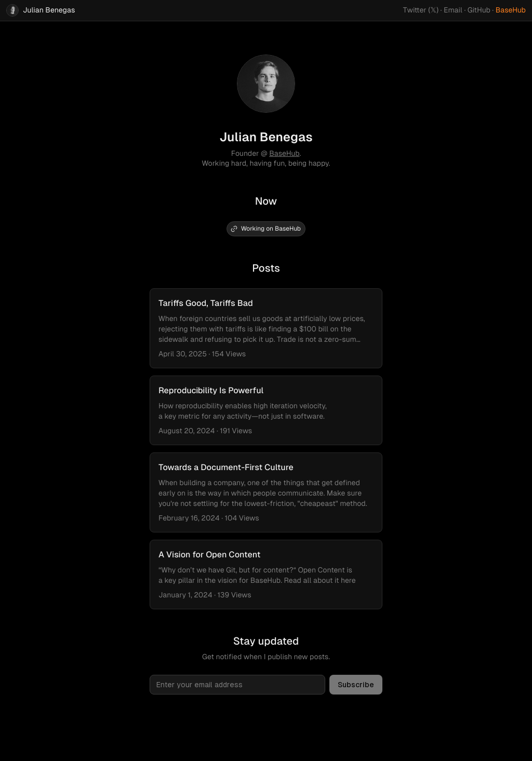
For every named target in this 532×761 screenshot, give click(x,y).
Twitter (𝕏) (421, 10)
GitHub (479, 10)
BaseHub (511, 10)
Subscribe (356, 685)
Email (453, 10)
